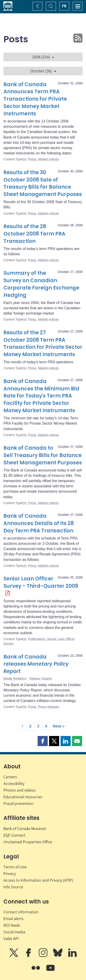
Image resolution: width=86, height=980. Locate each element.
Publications (37, 639)
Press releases (49, 707)
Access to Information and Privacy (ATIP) (38, 880)
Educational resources (23, 797)
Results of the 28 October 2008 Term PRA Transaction (34, 234)
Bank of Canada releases (36, 664)
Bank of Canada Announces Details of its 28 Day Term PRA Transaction (39, 523)
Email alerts (14, 919)
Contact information (21, 912)
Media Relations (15, 679)
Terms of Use (15, 867)
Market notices (49, 159)
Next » (59, 726)
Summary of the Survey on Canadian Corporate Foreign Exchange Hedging (41, 284)
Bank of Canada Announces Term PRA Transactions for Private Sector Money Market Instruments (35, 99)
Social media (14, 932)
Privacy (10, 874)
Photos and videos (19, 790)
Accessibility (14, 784)
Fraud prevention (18, 804)
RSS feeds (12, 925)
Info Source (13, 887)
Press (32, 159)
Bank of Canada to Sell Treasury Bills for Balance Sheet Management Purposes (43, 455)
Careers (10, 777)
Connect (14, 835)
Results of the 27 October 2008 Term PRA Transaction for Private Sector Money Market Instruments (43, 344)
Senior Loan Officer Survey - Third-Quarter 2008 (41, 582)
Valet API (11, 939)
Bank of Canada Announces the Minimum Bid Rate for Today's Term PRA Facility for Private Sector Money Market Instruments (41, 396)
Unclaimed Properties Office (28, 842)
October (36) (43, 71)
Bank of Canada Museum (25, 829)
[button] (43, 741)
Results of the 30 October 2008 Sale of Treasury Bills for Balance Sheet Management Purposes (43, 183)
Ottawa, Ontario (41, 679)
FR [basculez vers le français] (64, 6)
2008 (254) (43, 57)
